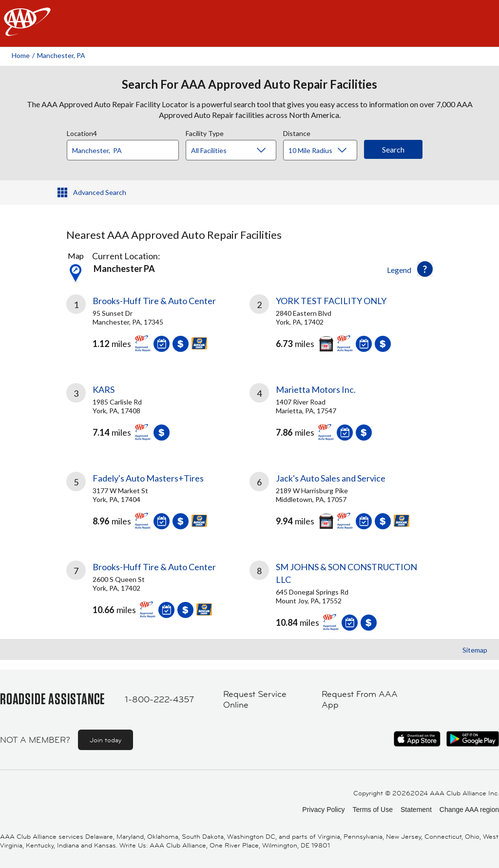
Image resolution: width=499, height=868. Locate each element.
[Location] (123, 150)
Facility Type (205, 132)
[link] (158, 327)
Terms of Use (372, 810)
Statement (416, 810)
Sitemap (475, 650)
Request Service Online (255, 700)
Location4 (82, 132)
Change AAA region (469, 810)
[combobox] (126, 148)
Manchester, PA (61, 55)
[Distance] (324, 151)
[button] (425, 269)
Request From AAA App (360, 700)
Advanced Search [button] (100, 192)
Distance (297, 132)
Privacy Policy (323, 810)
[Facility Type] (239, 151)
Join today (106, 740)
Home (21, 55)
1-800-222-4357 (159, 699)
